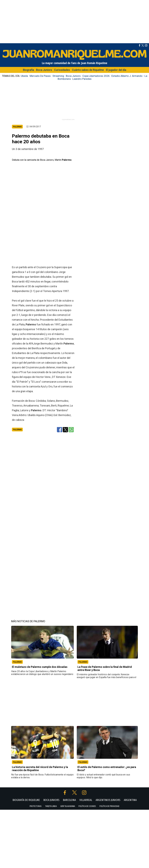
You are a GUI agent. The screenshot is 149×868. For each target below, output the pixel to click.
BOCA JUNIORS (51, 840)
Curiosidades (62, 70)
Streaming (58, 76)
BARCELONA (69, 840)
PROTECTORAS (36, 847)
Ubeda (24, 76)
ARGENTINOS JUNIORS (108, 840)
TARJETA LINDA (51, 847)
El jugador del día (116, 70)
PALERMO (17, 702)
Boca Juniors (44, 70)
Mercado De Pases (40, 76)
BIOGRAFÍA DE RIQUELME (26, 840)
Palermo (17, 470)
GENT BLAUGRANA (68, 847)
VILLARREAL (86, 840)
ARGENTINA (130, 840)
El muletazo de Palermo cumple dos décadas (40, 707)
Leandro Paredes (82, 79)
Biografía (28, 70)
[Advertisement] (75, 21)
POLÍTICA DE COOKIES (87, 847)
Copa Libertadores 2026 (96, 76)
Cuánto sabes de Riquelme (88, 70)
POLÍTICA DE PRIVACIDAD (109, 847)
